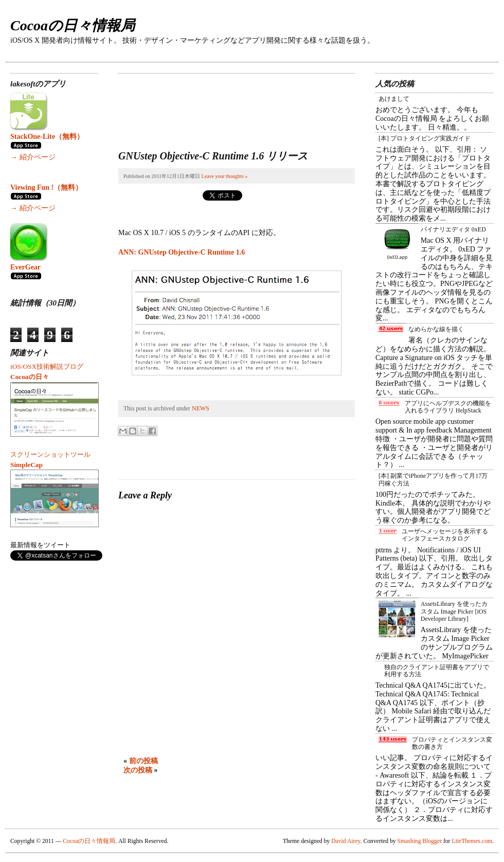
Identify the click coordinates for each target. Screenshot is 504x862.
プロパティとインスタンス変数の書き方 (452, 743)
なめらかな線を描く (436, 329)
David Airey (346, 841)
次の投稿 (138, 770)
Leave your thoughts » (225, 176)
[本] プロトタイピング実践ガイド (425, 138)
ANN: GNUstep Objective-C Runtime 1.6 (182, 252)
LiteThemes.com (472, 841)
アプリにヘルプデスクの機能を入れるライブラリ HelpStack (448, 407)
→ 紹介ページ (33, 157)
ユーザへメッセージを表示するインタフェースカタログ (445, 535)
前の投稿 (143, 761)
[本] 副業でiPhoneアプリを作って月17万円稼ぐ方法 (433, 479)
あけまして (394, 99)
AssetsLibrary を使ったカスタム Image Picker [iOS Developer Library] (454, 611)
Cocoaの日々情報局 (73, 25)
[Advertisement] (158, 106)
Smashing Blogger (420, 841)
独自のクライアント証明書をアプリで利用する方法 (437, 671)
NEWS (201, 408)
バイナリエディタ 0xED (453, 229)
